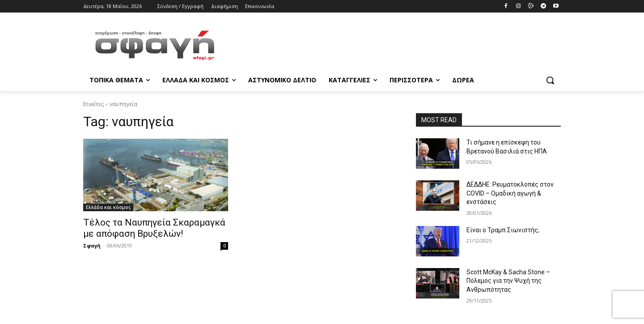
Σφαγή (92, 245)
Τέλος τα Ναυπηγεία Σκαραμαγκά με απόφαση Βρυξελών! (154, 228)
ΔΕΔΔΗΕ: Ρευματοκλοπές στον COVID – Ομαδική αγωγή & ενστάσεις (510, 193)
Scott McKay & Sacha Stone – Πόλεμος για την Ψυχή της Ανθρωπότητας (508, 281)
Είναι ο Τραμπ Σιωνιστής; (503, 230)
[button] (550, 80)
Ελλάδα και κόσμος (108, 207)
